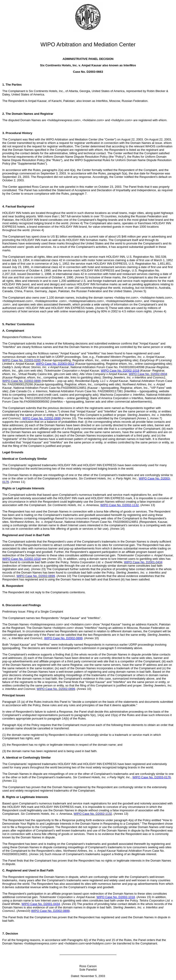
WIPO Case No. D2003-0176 (152, 777)
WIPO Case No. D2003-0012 (55, 364)
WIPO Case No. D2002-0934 (148, 374)
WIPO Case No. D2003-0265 (22, 360)
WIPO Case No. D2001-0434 (143, 562)
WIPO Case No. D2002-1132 (120, 505)
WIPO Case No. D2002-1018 (120, 371)
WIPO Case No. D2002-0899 (22, 381)
